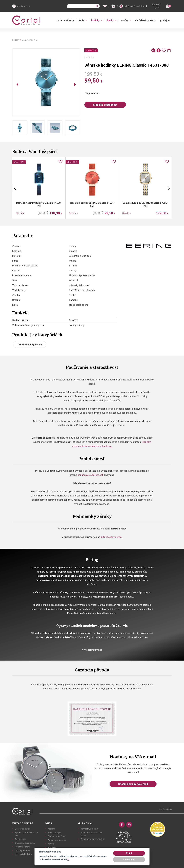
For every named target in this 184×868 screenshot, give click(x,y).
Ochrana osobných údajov (92, 839)
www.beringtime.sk (92, 650)
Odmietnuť (129, 860)
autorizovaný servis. (111, 537)
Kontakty (52, 847)
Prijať (129, 853)
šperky (110, 20)
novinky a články (65, 20)
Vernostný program (89, 829)
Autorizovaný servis (57, 840)
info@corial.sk (23, 6)
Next (169, 188)
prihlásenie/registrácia (134, 6)
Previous (15, 188)
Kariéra (51, 844)
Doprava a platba (23, 829)
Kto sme (52, 829)
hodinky (95, 20)
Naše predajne (54, 833)
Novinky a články (22, 850)
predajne (165, 20)
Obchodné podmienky (25, 843)
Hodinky (16, 40)
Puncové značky (22, 847)
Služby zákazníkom (57, 836)
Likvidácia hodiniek (24, 854)
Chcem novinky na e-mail (133, 784)
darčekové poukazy (145, 20)
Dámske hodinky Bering (30, 344)
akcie (81, 20)
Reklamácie (20, 839)
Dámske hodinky (30, 40)
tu (68, 859)
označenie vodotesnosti (90, 475)
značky (124, 20)
